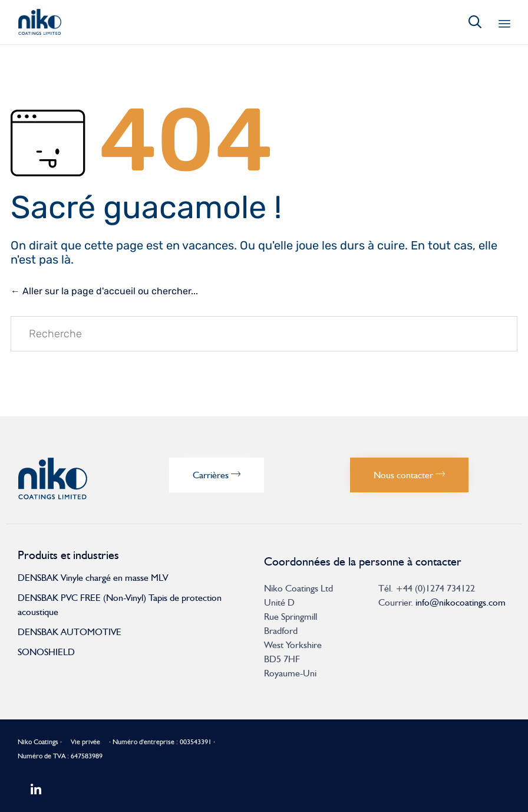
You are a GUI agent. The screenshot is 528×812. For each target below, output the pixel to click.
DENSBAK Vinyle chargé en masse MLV (93, 578)
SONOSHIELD (46, 652)
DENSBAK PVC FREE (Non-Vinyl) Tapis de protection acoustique (120, 605)
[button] (217, 475)
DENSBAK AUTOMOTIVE (70, 632)
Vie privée (85, 742)
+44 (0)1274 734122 (435, 588)
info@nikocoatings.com (461, 602)
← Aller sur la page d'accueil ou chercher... (104, 291)
